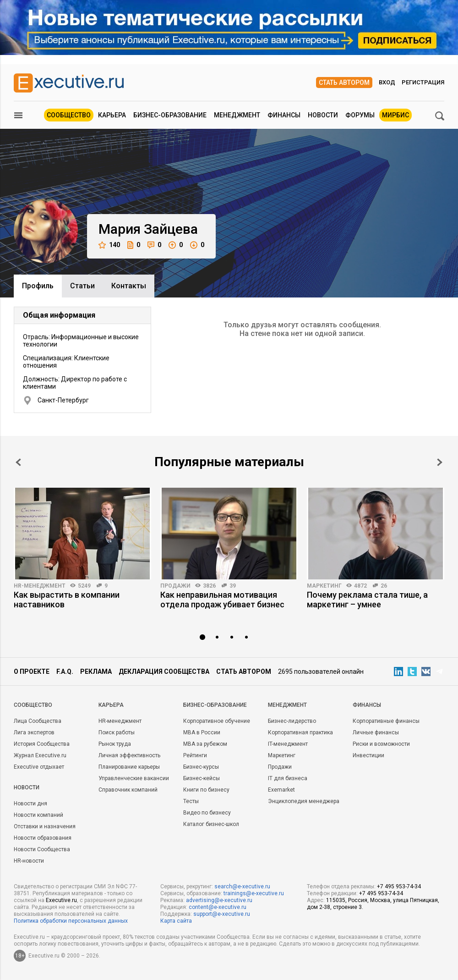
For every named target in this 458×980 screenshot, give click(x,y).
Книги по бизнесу (206, 790)
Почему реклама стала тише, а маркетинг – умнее (367, 600)
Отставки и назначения (45, 826)
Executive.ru (61, 900)
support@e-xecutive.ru (222, 914)
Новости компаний (38, 815)
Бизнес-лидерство (292, 721)
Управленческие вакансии (134, 778)
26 (384, 586)
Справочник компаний (128, 790)
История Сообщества (42, 744)
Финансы (284, 115)
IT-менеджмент (288, 744)
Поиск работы (117, 732)
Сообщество (69, 115)
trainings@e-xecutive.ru (254, 893)
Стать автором (344, 83)
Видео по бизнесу (207, 813)
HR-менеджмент (40, 586)
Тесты (191, 801)
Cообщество (33, 705)
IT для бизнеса (288, 778)
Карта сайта (176, 921)
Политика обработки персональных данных (71, 921)
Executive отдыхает (39, 767)
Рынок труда (115, 744)
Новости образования (43, 838)
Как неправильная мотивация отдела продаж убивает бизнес (222, 600)
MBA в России (202, 732)
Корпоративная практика (300, 732)
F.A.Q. (65, 672)
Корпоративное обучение (217, 721)
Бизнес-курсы (201, 767)
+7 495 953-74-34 (399, 886)
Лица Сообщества (38, 721)
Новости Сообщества (42, 849)
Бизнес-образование (170, 115)
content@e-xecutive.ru (218, 907)
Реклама (96, 672)
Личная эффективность (129, 755)
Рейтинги (195, 755)
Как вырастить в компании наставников (67, 600)
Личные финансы (376, 732)
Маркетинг (324, 586)
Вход (387, 82)
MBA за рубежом (205, 744)
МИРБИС (395, 115)
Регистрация (423, 82)
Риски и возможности (381, 744)
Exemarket (281, 790)
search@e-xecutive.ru (242, 886)
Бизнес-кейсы (202, 778)
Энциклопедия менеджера (304, 801)
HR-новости (29, 861)
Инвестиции (368, 755)
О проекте (32, 672)
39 (233, 586)
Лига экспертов (34, 732)
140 (109, 245)
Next (440, 462)
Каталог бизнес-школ (211, 824)
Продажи (175, 586)
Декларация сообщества (164, 672)
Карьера (112, 115)
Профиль (38, 286)
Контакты (129, 286)
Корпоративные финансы (386, 721)
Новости (323, 115)
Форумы (360, 115)
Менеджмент (237, 115)
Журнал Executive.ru (40, 755)
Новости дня (30, 804)
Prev (18, 462)
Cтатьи (82, 286)
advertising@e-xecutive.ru (219, 900)
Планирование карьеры (129, 767)
